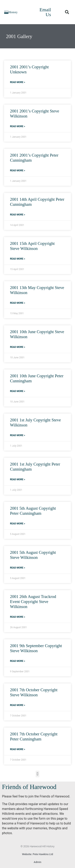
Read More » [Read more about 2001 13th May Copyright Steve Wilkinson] (17, 303)
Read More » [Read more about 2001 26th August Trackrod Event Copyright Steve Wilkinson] (17, 617)
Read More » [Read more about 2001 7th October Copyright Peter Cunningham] (17, 749)
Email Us (45, 12)
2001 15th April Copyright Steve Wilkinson (32, 246)
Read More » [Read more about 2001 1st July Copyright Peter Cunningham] (17, 479)
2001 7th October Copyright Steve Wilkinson (34, 692)
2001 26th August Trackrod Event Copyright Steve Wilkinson (33, 602)
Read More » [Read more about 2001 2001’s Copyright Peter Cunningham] (17, 170)
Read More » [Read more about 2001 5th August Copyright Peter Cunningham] (17, 524)
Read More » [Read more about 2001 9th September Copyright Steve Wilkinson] (17, 661)
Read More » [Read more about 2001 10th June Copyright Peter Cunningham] (17, 391)
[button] (67, 12)
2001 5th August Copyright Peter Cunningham (33, 511)
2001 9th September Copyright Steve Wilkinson (36, 648)
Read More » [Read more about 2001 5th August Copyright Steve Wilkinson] (17, 568)
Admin (38, 862)
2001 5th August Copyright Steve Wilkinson (33, 555)
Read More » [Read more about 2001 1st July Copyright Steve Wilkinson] (17, 435)
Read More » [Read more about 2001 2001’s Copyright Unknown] (17, 82)
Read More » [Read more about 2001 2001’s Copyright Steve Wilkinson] (17, 126)
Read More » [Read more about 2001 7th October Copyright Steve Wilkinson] (17, 705)
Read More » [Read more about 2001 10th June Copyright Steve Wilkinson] (17, 347)
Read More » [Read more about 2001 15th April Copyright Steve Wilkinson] (17, 259)
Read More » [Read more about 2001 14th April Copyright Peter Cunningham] (17, 215)
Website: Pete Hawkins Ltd (37, 854)
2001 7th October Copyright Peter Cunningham (34, 737)
